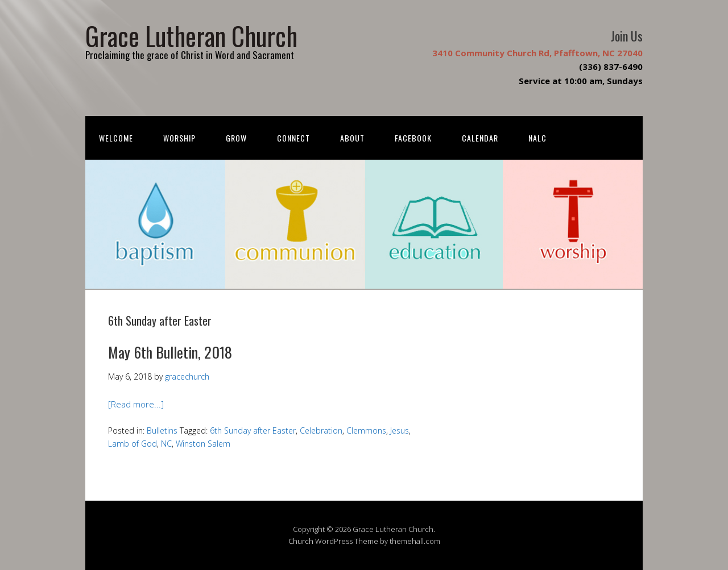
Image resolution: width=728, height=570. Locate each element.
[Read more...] (136, 404)
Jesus (400, 430)
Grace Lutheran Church (191, 36)
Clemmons (366, 430)
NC (166, 444)
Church (301, 541)
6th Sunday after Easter (253, 430)
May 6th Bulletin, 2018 (170, 352)
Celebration (321, 430)
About (352, 138)
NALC (537, 138)
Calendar (480, 138)
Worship (179, 138)
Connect (293, 138)
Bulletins (162, 430)
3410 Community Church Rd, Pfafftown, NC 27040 (537, 53)
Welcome (116, 138)
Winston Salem (203, 444)
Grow (236, 138)
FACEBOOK (413, 138)
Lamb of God (133, 444)
